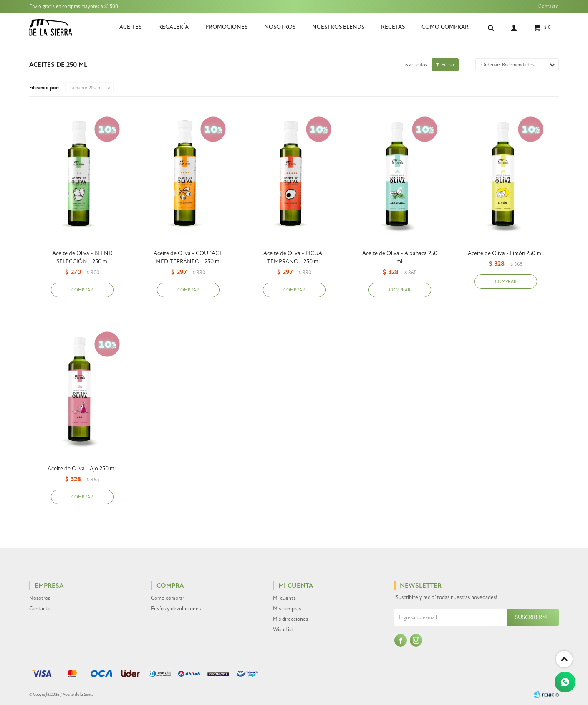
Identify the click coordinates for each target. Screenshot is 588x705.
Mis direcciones (290, 619)
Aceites (130, 27)
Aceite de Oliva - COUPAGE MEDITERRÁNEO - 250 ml (188, 257)
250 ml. (87, 88)
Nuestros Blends (338, 27)
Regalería (173, 27)
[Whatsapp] (565, 682)
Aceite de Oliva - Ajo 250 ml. (82, 469)
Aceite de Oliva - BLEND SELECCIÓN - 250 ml (82, 257)
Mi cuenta (284, 598)
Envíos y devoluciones (176, 609)
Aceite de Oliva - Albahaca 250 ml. (400, 257)
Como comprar (445, 27)
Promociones (226, 27)
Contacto (549, 6)
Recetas (393, 27)
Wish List (283, 629)
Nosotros (280, 27)
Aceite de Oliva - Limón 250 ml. (506, 253)
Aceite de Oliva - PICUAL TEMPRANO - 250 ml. (294, 257)
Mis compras (287, 609)
